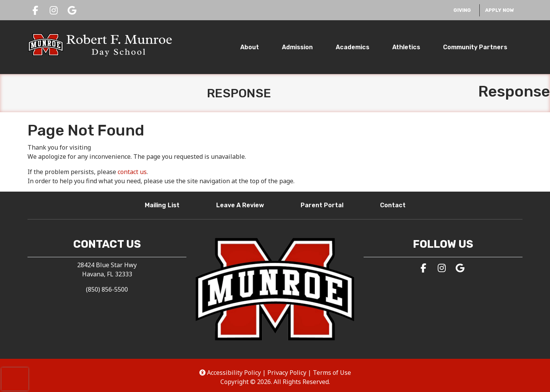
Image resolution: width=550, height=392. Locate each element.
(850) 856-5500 (107, 289)
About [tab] (250, 47)
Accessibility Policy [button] (230, 373)
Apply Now (500, 10)
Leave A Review (243, 205)
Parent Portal (325, 205)
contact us (132, 172)
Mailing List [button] (165, 205)
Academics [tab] (353, 47)
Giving (464, 9)
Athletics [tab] (406, 47)
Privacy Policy (287, 373)
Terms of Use (332, 373)
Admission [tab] (297, 47)
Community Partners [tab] (475, 47)
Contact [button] (396, 205)
